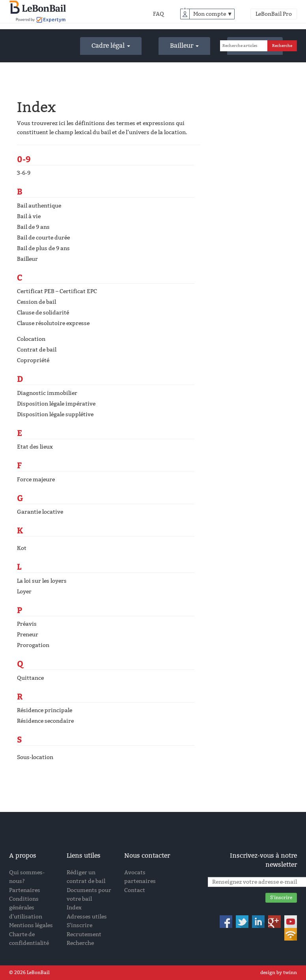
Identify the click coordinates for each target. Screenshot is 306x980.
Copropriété (33, 360)
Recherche (80, 943)
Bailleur (184, 46)
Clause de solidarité (43, 313)
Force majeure (36, 480)
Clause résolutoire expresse (53, 323)
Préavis (27, 624)
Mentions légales (31, 925)
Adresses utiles (87, 917)
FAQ (159, 14)
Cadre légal (111, 46)
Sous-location (35, 757)
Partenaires (25, 890)
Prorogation (33, 645)
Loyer (24, 592)
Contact (135, 890)
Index (74, 908)
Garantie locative (40, 512)
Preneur (28, 635)
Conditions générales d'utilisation (26, 908)
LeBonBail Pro (274, 14)
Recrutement (84, 934)
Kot (22, 548)
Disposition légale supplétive (55, 414)
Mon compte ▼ (213, 14)
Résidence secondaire (45, 721)
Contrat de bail (37, 350)
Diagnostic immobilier (47, 393)
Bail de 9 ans (33, 227)
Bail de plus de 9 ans (43, 248)
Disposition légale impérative (56, 404)
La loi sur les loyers (42, 581)
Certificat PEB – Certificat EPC (57, 291)
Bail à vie (29, 216)
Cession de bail (36, 302)
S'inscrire (79, 925)
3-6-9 (24, 173)
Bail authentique (39, 206)
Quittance (30, 678)
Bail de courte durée (43, 238)
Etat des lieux (35, 447)
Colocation (31, 339)
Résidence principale (45, 710)
